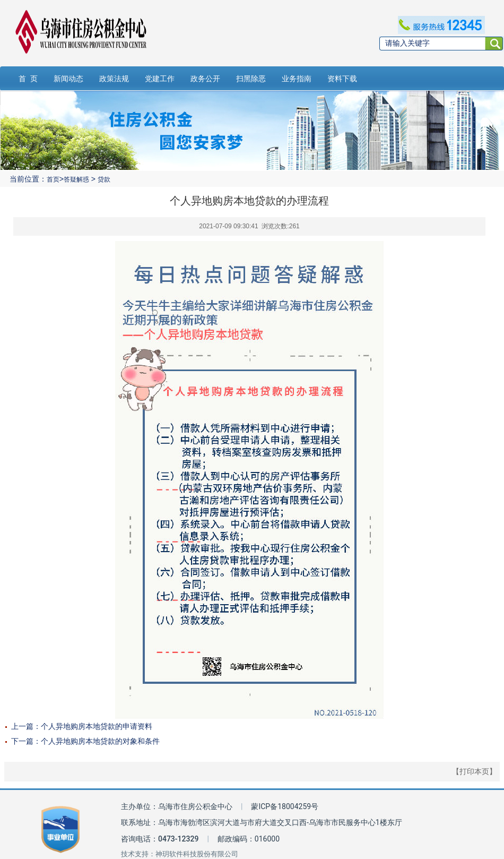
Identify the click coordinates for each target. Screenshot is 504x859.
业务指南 (297, 79)
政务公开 (205, 79)
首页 (53, 179)
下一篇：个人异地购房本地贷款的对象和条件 (85, 741)
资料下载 (342, 79)
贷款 (104, 179)
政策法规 (114, 79)
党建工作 (160, 79)
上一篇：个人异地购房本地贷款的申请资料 (82, 726)
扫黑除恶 (251, 79)
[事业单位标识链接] (60, 830)
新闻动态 (68, 79)
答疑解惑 (76, 179)
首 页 (28, 79)
